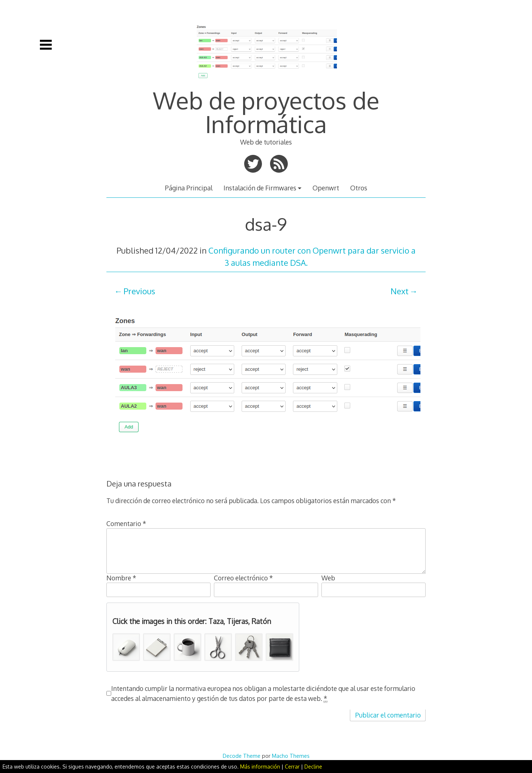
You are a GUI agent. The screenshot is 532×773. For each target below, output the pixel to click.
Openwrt (326, 188)
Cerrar (292, 767)
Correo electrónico (243, 578)
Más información (260, 767)
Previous (139, 291)
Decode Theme (242, 756)
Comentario (126, 523)
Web (328, 578)
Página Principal (189, 188)
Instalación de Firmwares (260, 188)
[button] (126, 647)
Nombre (121, 578)
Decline (313, 767)
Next (400, 291)
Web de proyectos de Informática (266, 112)
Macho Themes (291, 756)
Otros (359, 188)
